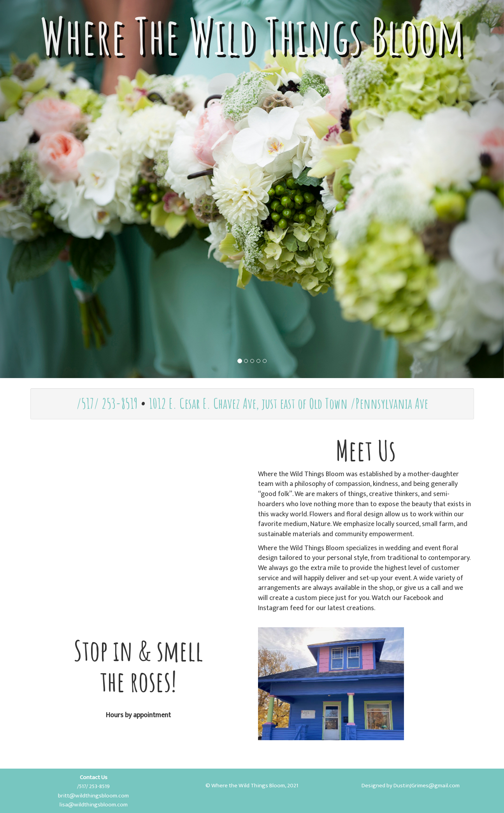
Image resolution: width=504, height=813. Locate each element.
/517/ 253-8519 (107, 403)
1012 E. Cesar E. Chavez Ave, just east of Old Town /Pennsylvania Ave (288, 403)
